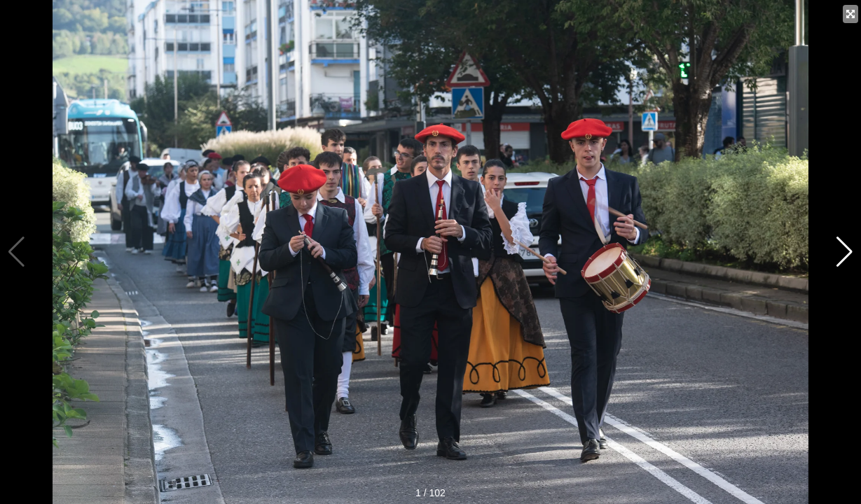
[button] (845, 252)
